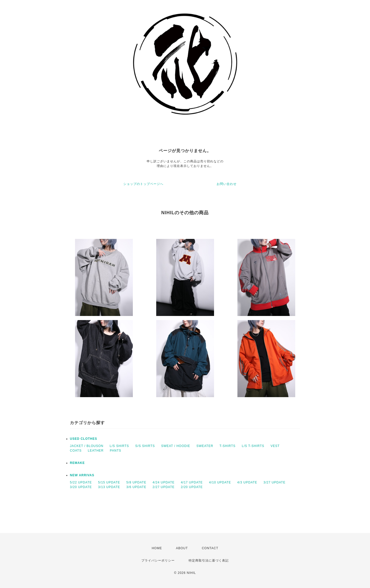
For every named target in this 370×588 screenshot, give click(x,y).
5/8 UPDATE (136, 482)
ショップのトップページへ (143, 184)
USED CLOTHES (84, 439)
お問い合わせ (227, 184)
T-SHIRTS (227, 446)
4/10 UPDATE (220, 482)
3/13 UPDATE (109, 487)
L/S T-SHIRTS (253, 446)
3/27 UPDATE (274, 482)
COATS (76, 451)
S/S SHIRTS (145, 446)
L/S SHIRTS (119, 446)
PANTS (116, 451)
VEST (275, 446)
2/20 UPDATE (192, 487)
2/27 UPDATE (164, 487)
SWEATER (205, 446)
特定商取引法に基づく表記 (209, 561)
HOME (157, 548)
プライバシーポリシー (158, 561)
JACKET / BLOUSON (87, 446)
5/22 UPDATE (81, 482)
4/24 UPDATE (164, 482)
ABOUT (182, 548)
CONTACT (210, 548)
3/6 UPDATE (136, 487)
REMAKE (77, 463)
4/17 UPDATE (192, 482)
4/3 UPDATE (247, 482)
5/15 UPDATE (109, 482)
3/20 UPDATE (81, 487)
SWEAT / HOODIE (176, 446)
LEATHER (96, 451)
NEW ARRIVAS (82, 475)
